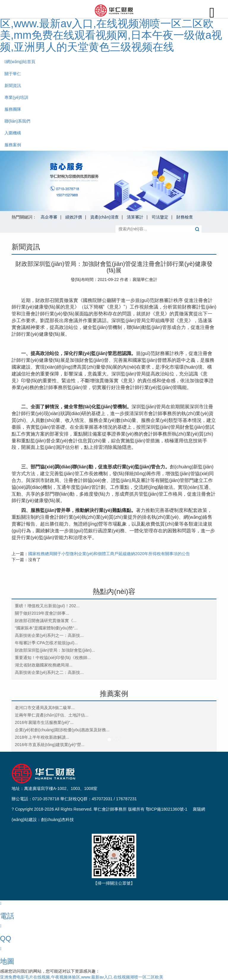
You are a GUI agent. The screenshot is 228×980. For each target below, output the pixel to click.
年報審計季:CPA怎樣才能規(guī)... (46, 643)
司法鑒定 (160, 217)
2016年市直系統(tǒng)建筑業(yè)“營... (50, 745)
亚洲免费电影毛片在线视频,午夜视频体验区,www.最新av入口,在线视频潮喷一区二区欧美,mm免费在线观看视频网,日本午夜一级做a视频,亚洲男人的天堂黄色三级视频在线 (111, 29)
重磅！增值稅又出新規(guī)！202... (47, 606)
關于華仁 (13, 74)
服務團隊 (13, 109)
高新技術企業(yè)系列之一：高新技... (49, 635)
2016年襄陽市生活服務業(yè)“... (44, 722)
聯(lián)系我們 (17, 121)
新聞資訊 (13, 86)
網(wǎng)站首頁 (20, 62)
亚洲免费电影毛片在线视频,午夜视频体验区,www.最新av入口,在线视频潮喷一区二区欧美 (82, 977)
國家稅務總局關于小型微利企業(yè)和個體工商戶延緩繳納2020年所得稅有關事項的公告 (109, 554)
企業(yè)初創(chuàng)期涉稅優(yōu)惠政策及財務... (62, 730)
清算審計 (135, 217)
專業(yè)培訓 (16, 97)
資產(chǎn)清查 (104, 217)
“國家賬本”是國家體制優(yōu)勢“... (46, 628)
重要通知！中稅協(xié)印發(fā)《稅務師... (53, 658)
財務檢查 (185, 217)
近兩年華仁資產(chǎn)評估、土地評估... (52, 715)
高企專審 (49, 217)
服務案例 (13, 145)
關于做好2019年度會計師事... (42, 613)
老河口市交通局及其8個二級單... (45, 708)
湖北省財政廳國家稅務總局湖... (44, 665)
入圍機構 (13, 133)
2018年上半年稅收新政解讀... (42, 737)
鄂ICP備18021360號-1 (167, 809)
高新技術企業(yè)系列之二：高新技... (49, 672)
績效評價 (74, 217)
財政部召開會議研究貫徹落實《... (46, 621)
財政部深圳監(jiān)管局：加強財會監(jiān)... (55, 650)
